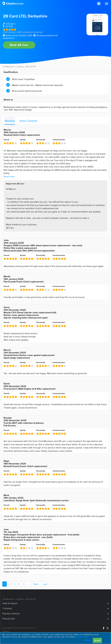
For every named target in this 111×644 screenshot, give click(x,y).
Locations (20, 67)
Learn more (82, 637)
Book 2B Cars (19, 45)
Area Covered (29, 121)
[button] (107, 4)
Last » (46, 584)
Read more (9, 176)
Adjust (88, 640)
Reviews (10, 121)
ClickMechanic (8, 67)
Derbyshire (37, 16)
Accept (97, 640)
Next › (36, 584)
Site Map (6, 631)
